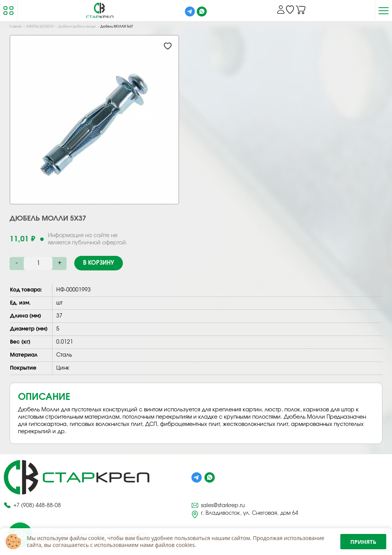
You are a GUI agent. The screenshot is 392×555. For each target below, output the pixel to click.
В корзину (99, 263)
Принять (363, 542)
